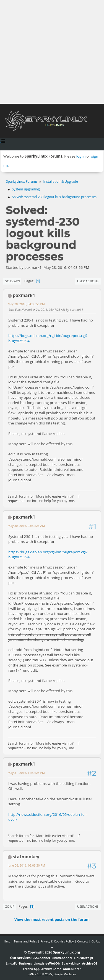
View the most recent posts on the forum (52, 920)
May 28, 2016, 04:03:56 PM (26, 304)
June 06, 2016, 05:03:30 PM (26, 865)
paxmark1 (24, 295)
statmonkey (26, 857)
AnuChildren (72, 969)
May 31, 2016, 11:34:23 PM (26, 773)
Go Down (12, 281)
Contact (83, 941)
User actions (88, 281)
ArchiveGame (51, 969)
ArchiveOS (90, 963)
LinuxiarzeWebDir (47, 963)
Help (7, 941)
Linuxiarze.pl (83, 958)
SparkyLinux (71, 963)
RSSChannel (41, 958)
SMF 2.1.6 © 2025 (40, 974)
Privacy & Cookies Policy (57, 941)
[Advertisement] (52, 52)
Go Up (10, 906)
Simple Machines (65, 974)
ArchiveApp (31, 969)
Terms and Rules (25, 941)
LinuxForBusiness (19, 963)
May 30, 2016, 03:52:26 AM (26, 526)
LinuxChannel (62, 958)
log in (81, 156)
